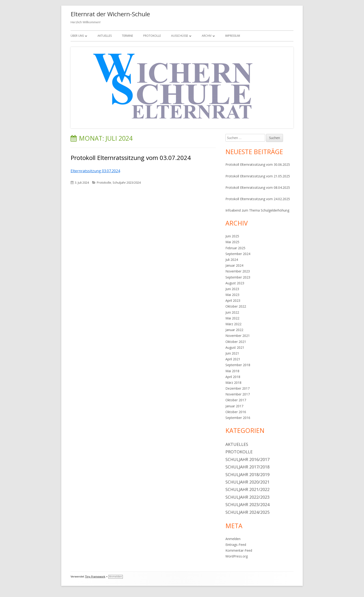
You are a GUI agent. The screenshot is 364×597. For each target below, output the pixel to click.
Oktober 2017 (236, 400)
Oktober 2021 (236, 342)
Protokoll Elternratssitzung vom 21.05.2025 (258, 176)
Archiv (207, 36)
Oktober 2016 (236, 412)
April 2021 (233, 359)
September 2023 (238, 277)
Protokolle (152, 36)
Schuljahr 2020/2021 (247, 482)
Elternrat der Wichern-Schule (110, 14)
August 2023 (235, 283)
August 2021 (235, 347)
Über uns (77, 36)
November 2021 (238, 336)
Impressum (233, 36)
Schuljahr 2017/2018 (247, 467)
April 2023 (233, 300)
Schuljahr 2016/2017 (247, 459)
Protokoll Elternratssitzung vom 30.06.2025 (258, 164)
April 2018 (233, 377)
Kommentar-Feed (239, 550)
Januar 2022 (234, 330)
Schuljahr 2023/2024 (127, 182)
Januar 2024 (234, 265)
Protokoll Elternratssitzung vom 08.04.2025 (258, 187)
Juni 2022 (232, 312)
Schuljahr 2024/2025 (247, 512)
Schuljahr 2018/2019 (247, 474)
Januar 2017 (234, 406)
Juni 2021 (232, 353)
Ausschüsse (180, 36)
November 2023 (238, 271)
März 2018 (233, 383)
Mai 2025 (232, 242)
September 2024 (238, 254)
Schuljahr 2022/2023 (247, 497)
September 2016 (238, 418)
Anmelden (233, 539)
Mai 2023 (232, 295)
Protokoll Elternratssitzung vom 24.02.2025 (258, 199)
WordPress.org (237, 556)
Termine (127, 36)
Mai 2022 (232, 318)
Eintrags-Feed (236, 545)
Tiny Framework (95, 577)
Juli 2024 (232, 260)
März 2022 (233, 324)
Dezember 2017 (237, 388)
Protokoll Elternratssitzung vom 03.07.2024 (131, 158)
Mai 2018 (232, 371)
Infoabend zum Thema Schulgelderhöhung (257, 210)
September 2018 (238, 365)
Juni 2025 (232, 236)
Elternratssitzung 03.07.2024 (95, 171)
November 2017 (238, 394)
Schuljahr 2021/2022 (247, 489)
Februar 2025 (235, 248)
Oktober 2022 (236, 306)
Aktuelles (105, 36)
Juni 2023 (232, 289)
